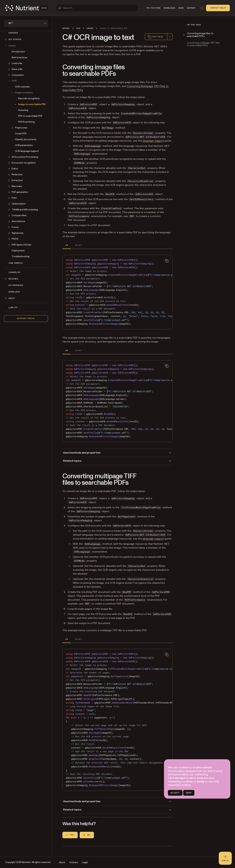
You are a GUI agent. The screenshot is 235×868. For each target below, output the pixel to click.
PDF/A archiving (26, 122)
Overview (13, 33)
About (62, 862)
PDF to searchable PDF (30, 116)
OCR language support (27, 151)
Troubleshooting (21, 256)
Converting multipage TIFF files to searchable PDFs (203, 44)
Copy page (155, 37)
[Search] (97, 8)
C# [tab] (67, 245)
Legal (85, 862)
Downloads (14, 292)
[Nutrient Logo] (27, 8)
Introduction (18, 52)
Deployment (18, 251)
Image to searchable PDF (32, 104)
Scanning (23, 110)
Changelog (14, 272)
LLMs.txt (13, 308)
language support (153, 141)
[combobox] (170, 37)
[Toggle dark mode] (202, 8)
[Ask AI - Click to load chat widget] (225, 858)
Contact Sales (218, 8)
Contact (74, 862)
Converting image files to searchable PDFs (200, 35)
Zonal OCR (21, 134)
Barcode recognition (29, 98)
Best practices (20, 57)
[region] (117, 292)
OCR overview (22, 87)
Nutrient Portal (26, 318)
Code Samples (16, 263)
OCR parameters (24, 145)
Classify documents (26, 139)
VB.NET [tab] (78, 245)
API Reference (16, 285)
